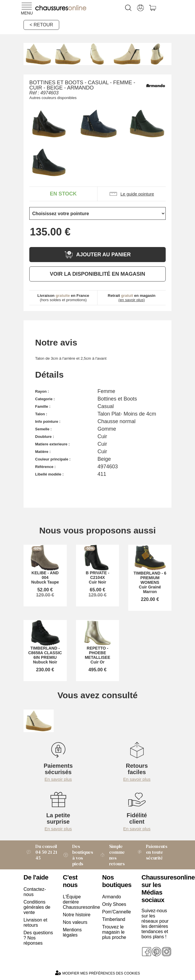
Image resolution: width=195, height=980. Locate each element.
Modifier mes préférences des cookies (98, 973)
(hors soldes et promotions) (63, 298)
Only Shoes (114, 904)
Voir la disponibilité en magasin (98, 274)
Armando (112, 897)
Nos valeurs (75, 922)
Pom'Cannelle (117, 912)
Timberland (114, 919)
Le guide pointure (132, 194)
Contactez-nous (35, 892)
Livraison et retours (35, 923)
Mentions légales (72, 932)
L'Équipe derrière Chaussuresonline (78, 902)
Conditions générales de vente (37, 907)
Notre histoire (77, 915)
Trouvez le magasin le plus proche (114, 932)
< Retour (41, 25)
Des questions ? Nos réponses (38, 938)
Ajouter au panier (97, 255)
